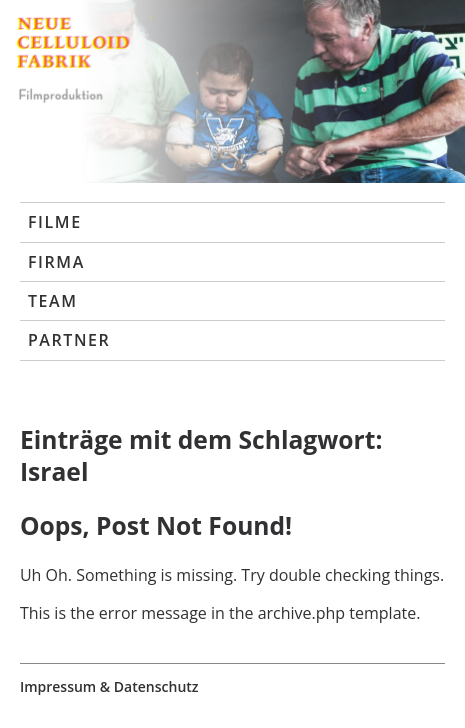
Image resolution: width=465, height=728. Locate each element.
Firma (56, 262)
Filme (55, 222)
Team (53, 301)
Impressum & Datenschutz (109, 687)
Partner (69, 340)
